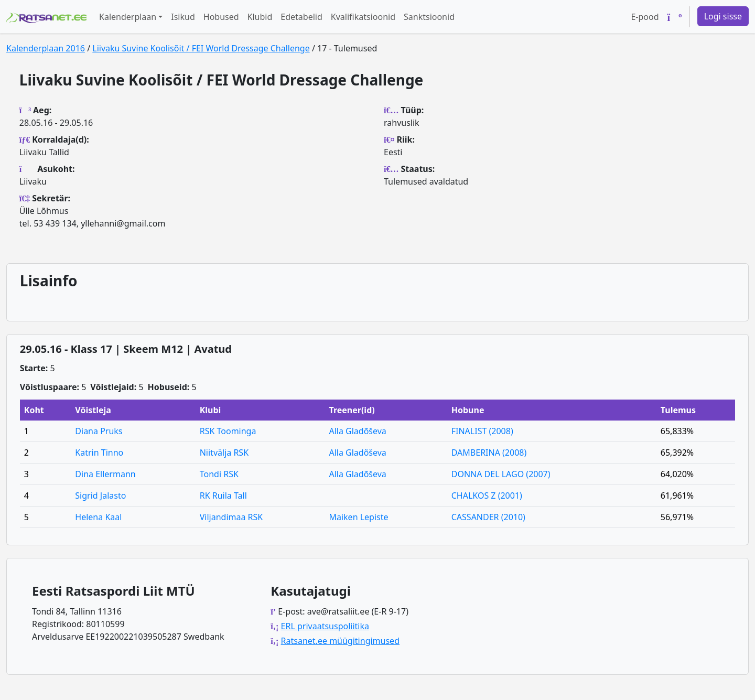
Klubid (260, 17)
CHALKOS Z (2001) (487, 496)
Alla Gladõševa (357, 431)
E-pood (645, 17)
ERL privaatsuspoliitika (325, 626)
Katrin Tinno (99, 453)
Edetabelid (301, 17)
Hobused (221, 17)
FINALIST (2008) (482, 431)
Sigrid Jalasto (100, 496)
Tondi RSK (219, 474)
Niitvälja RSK (224, 453)
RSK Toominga (228, 431)
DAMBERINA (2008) (489, 453)
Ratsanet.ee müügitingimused (340, 641)
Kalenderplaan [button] (128, 17)
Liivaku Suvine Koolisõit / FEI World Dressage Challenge (201, 48)
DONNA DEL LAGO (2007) (501, 474)
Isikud (183, 17)
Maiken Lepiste (358, 517)
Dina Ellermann (105, 474)
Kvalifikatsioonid (363, 17)
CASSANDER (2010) (488, 517)
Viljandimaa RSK (231, 517)
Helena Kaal (98, 517)
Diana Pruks (99, 431)
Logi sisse (723, 16)
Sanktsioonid (429, 17)
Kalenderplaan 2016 (46, 48)
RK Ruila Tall (223, 496)
